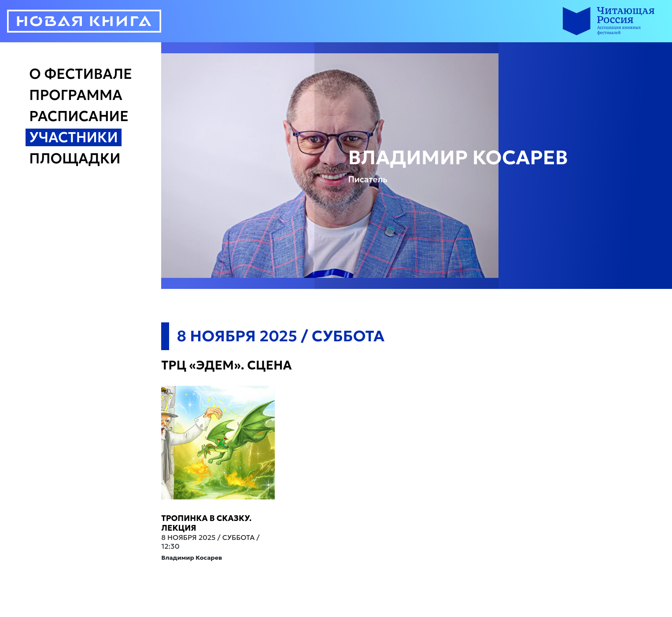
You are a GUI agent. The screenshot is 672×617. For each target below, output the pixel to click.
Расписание (79, 116)
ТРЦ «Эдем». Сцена (226, 365)
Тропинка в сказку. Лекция (206, 523)
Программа (76, 95)
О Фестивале (81, 74)
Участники (74, 137)
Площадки (75, 159)
